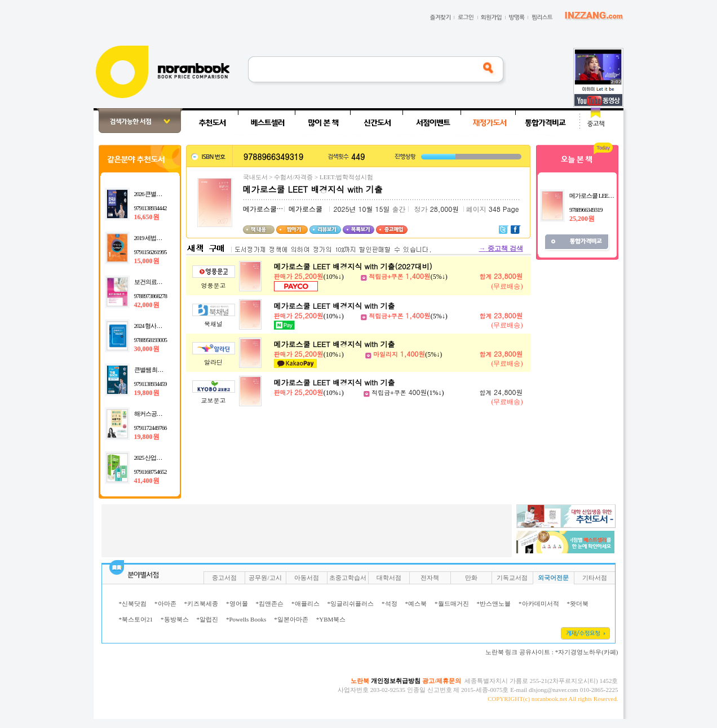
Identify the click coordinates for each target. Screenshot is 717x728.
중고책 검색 (501, 248)
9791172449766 (151, 428)
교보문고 (214, 400)
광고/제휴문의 (442, 681)
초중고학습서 (348, 578)
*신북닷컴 (133, 603)
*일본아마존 (291, 619)
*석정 (390, 603)
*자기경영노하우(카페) (587, 652)
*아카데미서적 (539, 603)
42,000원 (147, 305)
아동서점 (307, 578)
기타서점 (595, 578)
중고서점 (224, 578)
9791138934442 (151, 208)
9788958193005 (151, 340)
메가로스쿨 (260, 209)
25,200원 (582, 219)
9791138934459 (151, 384)
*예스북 (416, 603)
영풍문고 (214, 285)
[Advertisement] (56, 277)
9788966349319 (586, 210)
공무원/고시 (265, 578)
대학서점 (389, 578)
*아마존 (165, 603)
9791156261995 (151, 252)
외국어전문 (553, 578)
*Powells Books (246, 619)
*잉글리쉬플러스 (351, 603)
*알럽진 (208, 619)
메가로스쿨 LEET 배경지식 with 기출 (335, 306)
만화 (471, 578)
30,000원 (147, 349)
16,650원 (147, 217)
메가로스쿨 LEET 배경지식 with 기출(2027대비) (353, 266)
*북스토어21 (136, 619)
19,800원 (147, 393)
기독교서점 (512, 578)
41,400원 (147, 481)
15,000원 (147, 261)
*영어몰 (237, 603)
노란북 (360, 681)
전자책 (430, 578)
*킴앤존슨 (270, 603)
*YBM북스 (331, 619)
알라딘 (213, 362)
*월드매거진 (452, 603)
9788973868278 (151, 296)
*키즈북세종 (202, 603)
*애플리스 (306, 603)
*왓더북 (578, 603)
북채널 (213, 324)
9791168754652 (151, 472)
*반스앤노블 (494, 603)
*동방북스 (175, 619)
